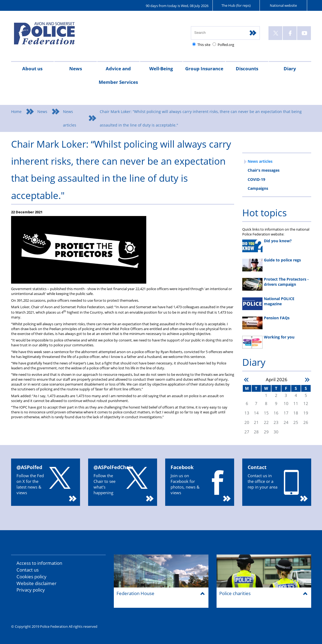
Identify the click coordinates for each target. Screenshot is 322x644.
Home (16, 112)
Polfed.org (226, 45)
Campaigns (258, 188)
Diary (290, 69)
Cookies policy (31, 577)
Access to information (39, 563)
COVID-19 (256, 179)
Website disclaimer (36, 583)
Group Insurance (204, 69)
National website (283, 5)
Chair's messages (264, 170)
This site (204, 45)
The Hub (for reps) (236, 5)
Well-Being (161, 69)
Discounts (247, 69)
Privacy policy (31, 590)
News (76, 69)
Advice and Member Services (118, 75)
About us (32, 69)
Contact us (28, 570)
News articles (70, 118)
